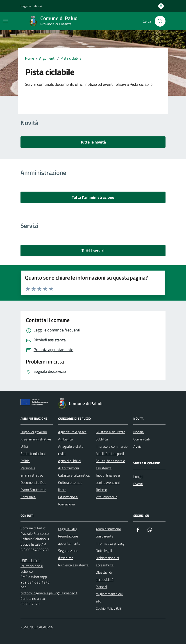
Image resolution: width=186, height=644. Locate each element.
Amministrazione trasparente (108, 533)
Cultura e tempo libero (70, 486)
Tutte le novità (93, 142)
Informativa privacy (110, 543)
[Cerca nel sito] (160, 21)
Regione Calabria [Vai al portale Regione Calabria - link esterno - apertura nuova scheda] (31, 6)
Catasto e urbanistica (74, 475)
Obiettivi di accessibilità (105, 576)
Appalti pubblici (69, 461)
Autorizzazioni (68, 468)
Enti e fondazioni (33, 454)
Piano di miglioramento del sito (109, 594)
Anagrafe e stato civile (71, 450)
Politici (25, 461)
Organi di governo (34, 432)
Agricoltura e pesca (72, 432)
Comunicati (142, 439)
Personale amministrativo (32, 472)
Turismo (101, 490)
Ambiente (65, 439)
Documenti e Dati (33, 482)
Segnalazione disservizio (68, 554)
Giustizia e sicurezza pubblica (110, 436)
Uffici (24, 446)
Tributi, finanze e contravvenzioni (108, 479)
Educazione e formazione (68, 500)
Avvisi (138, 446)
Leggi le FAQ (67, 529)
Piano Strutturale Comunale (33, 493)
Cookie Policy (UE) (109, 608)
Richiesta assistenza (73, 565)
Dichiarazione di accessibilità (107, 561)
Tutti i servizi (93, 251)
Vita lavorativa (107, 497)
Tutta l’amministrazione (93, 197)
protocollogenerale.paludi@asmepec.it (49, 593)
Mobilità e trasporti (110, 454)
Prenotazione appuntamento (69, 540)
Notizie (138, 432)
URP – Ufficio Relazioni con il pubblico (32, 566)
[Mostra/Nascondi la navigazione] (5, 21)
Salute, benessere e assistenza (110, 464)
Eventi (138, 484)
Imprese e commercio (112, 446)
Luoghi (138, 477)
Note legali (104, 551)
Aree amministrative (36, 439)
